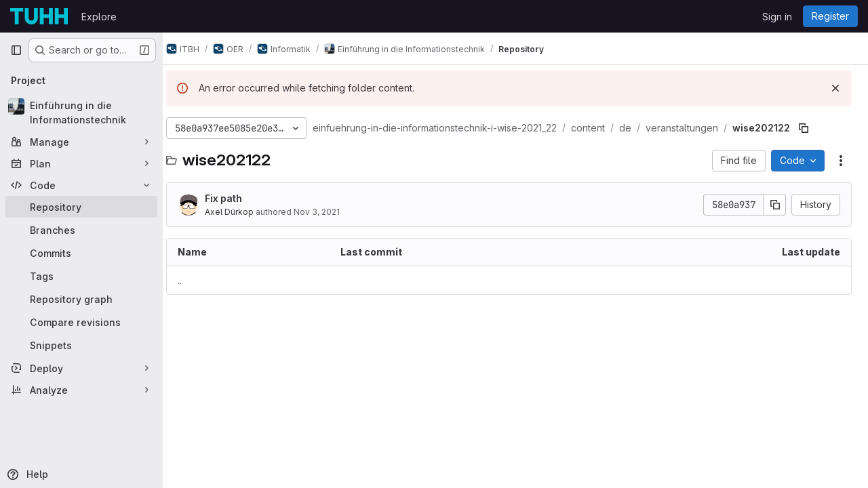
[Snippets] (81, 345)
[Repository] (81, 207)
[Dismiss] (835, 88)
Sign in (777, 17)
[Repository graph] (81, 299)
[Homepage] (39, 16)
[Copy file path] (816, 128)
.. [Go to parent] (193, 280)
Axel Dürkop (242, 212)
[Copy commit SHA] (775, 205)
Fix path (236, 198)
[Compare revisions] (81, 322)
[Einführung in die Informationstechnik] (81, 113)
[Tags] (81, 276)
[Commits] (81, 253)
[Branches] (81, 230)
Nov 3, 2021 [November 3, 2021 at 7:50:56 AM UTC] (330, 212)
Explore (99, 17)
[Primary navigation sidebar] (16, 50)
